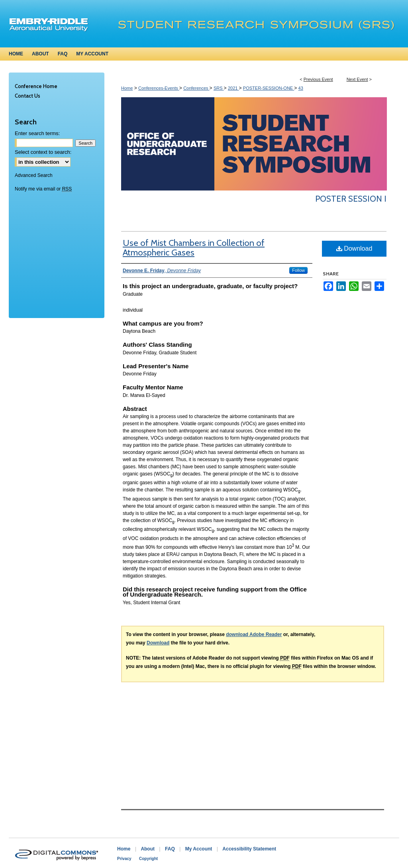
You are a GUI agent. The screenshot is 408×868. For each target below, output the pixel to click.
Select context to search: (43, 152)
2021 (233, 88)
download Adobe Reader (254, 634)
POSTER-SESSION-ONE (269, 88)
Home (127, 88)
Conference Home (36, 86)
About (148, 849)
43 (301, 88)
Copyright (148, 859)
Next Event (357, 79)
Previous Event (318, 79)
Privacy (124, 859)
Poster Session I (351, 199)
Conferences (196, 88)
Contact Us (27, 96)
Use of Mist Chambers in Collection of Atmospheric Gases (194, 248)
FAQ (170, 849)
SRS (219, 88)
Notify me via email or (43, 189)
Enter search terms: (37, 133)
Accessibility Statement (249, 849)
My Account (199, 849)
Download (354, 248)
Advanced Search (34, 175)
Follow (298, 270)
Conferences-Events (159, 88)
